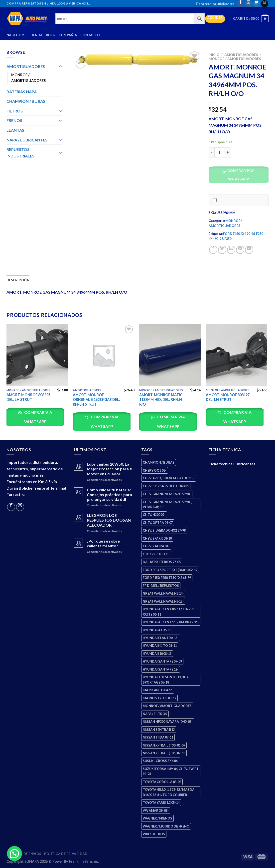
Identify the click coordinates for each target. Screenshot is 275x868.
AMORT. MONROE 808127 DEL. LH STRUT (228, 397)
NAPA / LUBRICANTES (27, 140)
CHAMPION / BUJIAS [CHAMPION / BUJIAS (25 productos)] (159, 462)
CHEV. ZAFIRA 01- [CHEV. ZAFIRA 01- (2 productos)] (156, 546)
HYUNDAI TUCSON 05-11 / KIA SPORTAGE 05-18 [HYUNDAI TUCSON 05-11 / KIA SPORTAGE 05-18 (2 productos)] (166, 680)
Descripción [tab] (18, 280)
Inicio (214, 55)
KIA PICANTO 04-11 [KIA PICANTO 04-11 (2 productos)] (158, 690)
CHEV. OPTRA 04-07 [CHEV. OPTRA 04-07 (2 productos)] (158, 523)
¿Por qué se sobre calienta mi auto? (103, 543)
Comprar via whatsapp (38, 417)
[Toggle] (60, 66)
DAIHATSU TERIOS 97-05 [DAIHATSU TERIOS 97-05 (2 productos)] (162, 562)
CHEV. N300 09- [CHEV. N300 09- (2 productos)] (154, 515)
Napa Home (16, 35)
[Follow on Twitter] (257, 4)
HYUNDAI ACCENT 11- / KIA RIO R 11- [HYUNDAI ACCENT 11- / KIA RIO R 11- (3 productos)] (171, 622)
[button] (240, 176)
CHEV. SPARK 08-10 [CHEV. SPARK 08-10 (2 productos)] (157, 538)
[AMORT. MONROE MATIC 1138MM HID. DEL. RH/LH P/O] (170, 355)
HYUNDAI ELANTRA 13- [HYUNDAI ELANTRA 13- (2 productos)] (161, 638)
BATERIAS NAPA (22, 92)
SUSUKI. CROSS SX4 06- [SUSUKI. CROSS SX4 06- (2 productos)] (161, 761)
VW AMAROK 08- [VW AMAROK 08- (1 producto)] (156, 811)
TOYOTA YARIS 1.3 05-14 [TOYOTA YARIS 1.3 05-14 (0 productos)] (161, 803)
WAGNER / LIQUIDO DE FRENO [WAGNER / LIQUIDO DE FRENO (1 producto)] (166, 826)
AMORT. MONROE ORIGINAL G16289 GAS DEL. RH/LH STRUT (96, 399)
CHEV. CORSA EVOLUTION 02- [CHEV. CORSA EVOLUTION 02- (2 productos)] (166, 486)
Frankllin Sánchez (84, 861)
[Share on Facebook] (213, 250)
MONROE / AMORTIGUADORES (235, 59)
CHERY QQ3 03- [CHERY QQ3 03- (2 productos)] (155, 470)
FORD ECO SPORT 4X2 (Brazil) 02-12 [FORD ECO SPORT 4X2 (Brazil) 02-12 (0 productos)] (170, 570)
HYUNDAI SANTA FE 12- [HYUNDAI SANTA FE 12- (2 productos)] (161, 669)
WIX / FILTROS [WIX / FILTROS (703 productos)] (154, 834)
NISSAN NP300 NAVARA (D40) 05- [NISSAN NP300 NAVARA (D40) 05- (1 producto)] (168, 722)
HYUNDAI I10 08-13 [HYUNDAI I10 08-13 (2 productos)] (157, 654)
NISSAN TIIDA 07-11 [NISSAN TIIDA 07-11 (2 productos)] (158, 737)
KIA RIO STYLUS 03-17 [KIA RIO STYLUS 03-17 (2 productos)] (159, 698)
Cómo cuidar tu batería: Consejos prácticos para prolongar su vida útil (109, 494)
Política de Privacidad (66, 854)
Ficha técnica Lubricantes (215, 4)
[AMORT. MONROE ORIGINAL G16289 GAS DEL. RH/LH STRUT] (104, 355)
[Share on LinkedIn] (249, 250)
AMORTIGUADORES (241, 55)
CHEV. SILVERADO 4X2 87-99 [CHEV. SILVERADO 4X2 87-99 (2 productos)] (164, 530)
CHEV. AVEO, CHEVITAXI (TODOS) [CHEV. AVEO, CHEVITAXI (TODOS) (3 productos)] (169, 478)
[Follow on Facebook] (241, 4)
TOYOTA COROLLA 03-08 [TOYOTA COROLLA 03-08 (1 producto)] (162, 782)
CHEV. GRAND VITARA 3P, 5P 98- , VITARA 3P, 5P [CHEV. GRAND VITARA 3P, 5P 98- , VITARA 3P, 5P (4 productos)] (167, 504)
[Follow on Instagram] (249, 4)
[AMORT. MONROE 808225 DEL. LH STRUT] (37, 355)
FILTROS (15, 111)
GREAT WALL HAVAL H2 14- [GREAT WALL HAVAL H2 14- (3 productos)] (163, 593)
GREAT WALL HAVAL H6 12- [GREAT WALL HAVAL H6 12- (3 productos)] (163, 601)
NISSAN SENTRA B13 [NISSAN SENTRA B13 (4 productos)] (159, 730)
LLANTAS (15, 130)
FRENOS (14, 120)
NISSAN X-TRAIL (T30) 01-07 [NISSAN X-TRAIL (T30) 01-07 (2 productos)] (164, 745)
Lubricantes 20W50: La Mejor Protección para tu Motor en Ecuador (110, 469)
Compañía (68, 35)
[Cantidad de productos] (219, 152)
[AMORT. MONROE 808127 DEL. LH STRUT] (237, 355)
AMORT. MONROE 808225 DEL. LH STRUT (28, 397)
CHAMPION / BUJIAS (26, 101)
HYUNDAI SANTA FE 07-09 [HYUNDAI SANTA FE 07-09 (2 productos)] (162, 661)
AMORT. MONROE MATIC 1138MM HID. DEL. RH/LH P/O (161, 399)
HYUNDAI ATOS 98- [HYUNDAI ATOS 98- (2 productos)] (158, 630)
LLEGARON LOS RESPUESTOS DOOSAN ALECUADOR (109, 520)
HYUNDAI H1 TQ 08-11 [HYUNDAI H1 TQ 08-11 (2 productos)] (160, 646)
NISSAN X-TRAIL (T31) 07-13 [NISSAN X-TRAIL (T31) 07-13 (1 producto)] (164, 753)
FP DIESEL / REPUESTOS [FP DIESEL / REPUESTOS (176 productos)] (161, 586)
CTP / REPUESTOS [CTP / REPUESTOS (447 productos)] (157, 554)
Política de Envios (24, 854)
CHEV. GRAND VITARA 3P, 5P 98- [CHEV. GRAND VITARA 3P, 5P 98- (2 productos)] (167, 494)
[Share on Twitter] (222, 250)
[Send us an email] (265, 4)
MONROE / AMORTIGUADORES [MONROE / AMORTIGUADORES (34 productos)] (167, 706)
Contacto (90, 35)
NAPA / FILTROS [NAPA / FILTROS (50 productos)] (155, 714)
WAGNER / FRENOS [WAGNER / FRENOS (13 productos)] (157, 818)
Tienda (36, 35)
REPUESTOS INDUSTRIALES (20, 153)
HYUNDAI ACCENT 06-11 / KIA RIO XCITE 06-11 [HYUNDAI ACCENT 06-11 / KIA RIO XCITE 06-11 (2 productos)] (169, 612)
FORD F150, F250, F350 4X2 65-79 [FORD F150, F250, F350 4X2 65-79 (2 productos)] (167, 578)
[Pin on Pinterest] (240, 250)
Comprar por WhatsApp (240, 175)
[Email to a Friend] (231, 250)
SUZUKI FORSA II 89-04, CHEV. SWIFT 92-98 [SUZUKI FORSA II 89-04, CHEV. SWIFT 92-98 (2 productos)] (171, 771)
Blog (51, 35)
